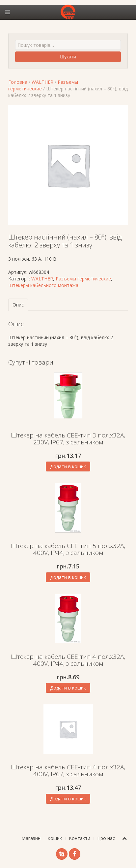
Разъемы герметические (83, 279)
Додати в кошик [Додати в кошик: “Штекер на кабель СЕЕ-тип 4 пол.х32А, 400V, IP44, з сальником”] (68, 688)
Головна (18, 82)
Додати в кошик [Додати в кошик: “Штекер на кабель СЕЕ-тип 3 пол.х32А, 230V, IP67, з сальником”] (68, 466)
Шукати (68, 57)
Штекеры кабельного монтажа (43, 285)
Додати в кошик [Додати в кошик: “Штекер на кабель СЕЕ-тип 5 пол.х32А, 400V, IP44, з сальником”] (68, 577)
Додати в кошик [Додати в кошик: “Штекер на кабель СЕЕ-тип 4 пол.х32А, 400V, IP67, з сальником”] (68, 799)
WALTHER (42, 82)
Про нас (106, 838)
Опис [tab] (18, 305)
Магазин (31, 838)
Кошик (55, 838)
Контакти (80, 838)
